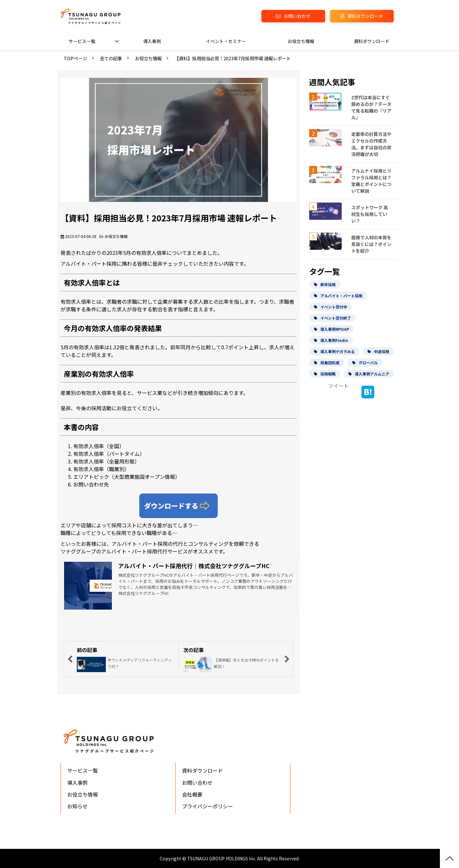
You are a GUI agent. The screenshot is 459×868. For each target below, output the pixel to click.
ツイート (339, 386)
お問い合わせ (297, 16)
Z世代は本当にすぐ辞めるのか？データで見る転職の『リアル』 (371, 107)
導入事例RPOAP (331, 329)
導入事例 (152, 41)
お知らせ (77, 806)
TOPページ (75, 58)
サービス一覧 (82, 41)
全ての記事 (111, 58)
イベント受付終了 (332, 318)
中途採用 (378, 351)
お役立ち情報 (301, 41)
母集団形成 (327, 363)
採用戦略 (325, 374)
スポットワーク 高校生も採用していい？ (370, 214)
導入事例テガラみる (334, 351)
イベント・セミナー (226, 41)
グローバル (365, 363)
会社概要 (192, 794)
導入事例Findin (331, 340)
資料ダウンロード (365, 16)
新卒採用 (325, 284)
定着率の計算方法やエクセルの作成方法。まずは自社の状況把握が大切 (371, 144)
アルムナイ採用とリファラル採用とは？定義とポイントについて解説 (371, 181)
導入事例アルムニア (369, 374)
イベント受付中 (331, 307)
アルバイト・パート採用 (338, 296)
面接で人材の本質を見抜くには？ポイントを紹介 (371, 244)
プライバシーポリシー (208, 806)
